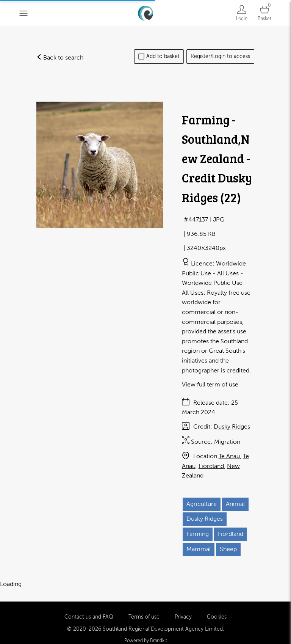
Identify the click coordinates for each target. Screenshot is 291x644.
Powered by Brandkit (146, 629)
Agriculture (202, 504)
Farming (198, 534)
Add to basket (159, 57)
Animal (235, 504)
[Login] (242, 13)
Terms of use (144, 605)
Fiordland (211, 466)
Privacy (183, 605)
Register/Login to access (220, 56)
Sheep (228, 549)
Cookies (217, 605)
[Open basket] (264, 13)
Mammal (199, 549)
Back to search (60, 58)
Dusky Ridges (232, 427)
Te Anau (229, 456)
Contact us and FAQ (89, 605)
